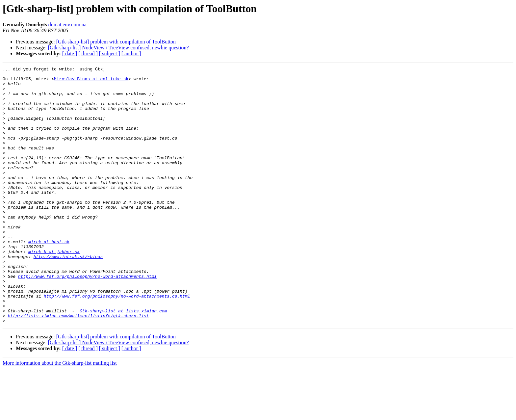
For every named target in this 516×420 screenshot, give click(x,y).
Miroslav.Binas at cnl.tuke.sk (91, 82)
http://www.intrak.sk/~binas (68, 295)
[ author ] (131, 53)
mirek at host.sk (49, 277)
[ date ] (70, 53)
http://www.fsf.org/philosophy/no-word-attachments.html (87, 319)
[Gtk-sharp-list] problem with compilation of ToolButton (116, 42)
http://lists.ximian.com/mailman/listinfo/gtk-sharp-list (78, 366)
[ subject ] (110, 53)
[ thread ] (88, 53)
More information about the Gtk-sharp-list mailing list (60, 414)
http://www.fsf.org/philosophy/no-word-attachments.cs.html (117, 342)
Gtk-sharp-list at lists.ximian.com (123, 360)
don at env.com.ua (67, 25)
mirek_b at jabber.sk (54, 289)
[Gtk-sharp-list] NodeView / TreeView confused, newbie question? (118, 48)
